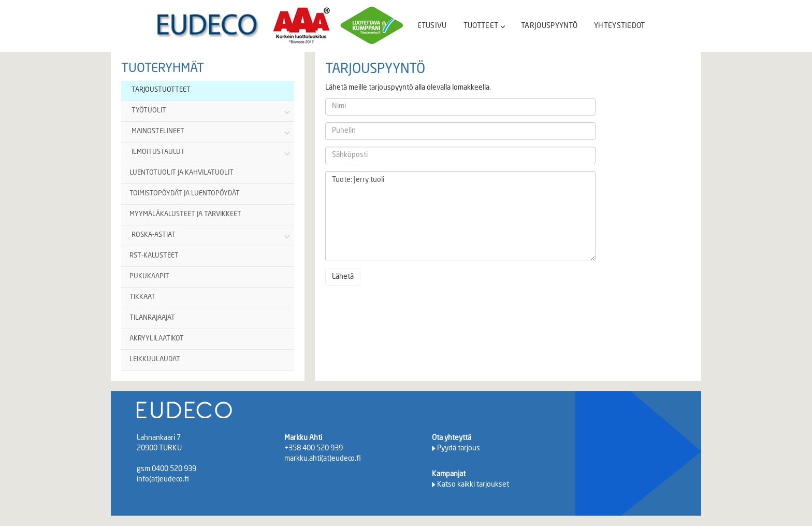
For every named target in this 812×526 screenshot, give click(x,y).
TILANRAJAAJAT (152, 318)
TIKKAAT (142, 297)
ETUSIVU (432, 26)
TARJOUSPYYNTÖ (549, 26)
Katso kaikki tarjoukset (473, 485)
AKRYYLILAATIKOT (157, 339)
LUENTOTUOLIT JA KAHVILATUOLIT (182, 173)
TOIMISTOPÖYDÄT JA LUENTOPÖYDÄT (185, 194)
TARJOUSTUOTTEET (161, 90)
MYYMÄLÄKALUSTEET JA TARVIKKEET (185, 214)
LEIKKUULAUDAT (155, 359)
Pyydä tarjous (459, 448)
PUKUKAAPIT (149, 276)
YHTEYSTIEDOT (620, 26)
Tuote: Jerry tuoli (460, 216)
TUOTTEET (484, 26)
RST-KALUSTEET (154, 256)
